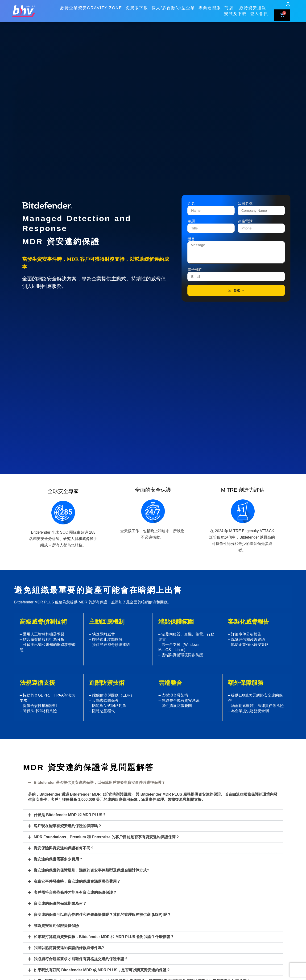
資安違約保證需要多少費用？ (58, 859)
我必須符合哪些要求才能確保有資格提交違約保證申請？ (81, 959)
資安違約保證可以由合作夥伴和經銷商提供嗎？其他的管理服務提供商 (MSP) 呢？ (102, 915)
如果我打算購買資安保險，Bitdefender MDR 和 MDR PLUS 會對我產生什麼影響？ (104, 937)
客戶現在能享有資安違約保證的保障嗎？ (68, 826)
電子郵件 (195, 270)
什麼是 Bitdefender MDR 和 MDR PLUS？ (70, 815)
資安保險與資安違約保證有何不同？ (64, 848)
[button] (153, 783)
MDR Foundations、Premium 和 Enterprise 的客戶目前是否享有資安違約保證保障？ (107, 837)
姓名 (191, 204)
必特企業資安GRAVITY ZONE (91, 6)
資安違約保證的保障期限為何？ (60, 903)
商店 (230, 5)
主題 (191, 222)
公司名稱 (245, 204)
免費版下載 (137, 6)
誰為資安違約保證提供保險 (56, 926)
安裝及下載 (235, 11)
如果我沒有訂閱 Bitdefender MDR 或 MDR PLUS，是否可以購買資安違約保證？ (102, 970)
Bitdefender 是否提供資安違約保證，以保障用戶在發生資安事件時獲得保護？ (99, 783)
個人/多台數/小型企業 (173, 6)
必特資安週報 (253, 6)
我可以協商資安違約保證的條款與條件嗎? (69, 948)
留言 (191, 240)
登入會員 (259, 11)
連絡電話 (245, 222)
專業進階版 (210, 6)
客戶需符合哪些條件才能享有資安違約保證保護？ (75, 892)
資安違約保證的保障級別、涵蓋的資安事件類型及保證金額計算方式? (91, 870)
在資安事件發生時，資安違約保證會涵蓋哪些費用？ (77, 881)
